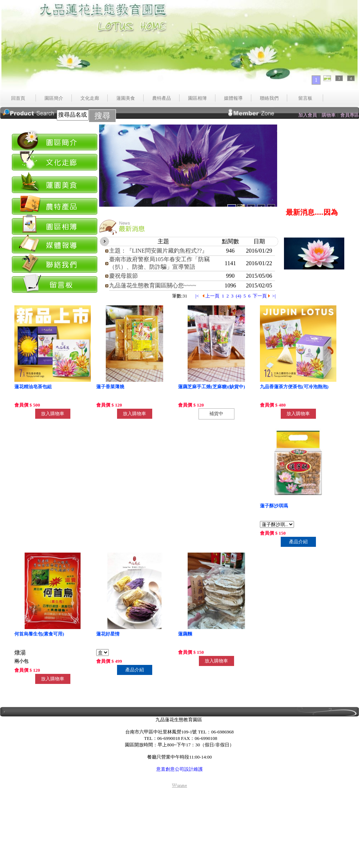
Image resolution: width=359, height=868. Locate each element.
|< (198, 296)
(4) (239, 296)
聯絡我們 (269, 98)
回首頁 (18, 98)
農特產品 (162, 98)
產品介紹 (298, 542)
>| (274, 296)
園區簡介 (54, 98)
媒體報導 (233, 98)
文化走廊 (90, 98)
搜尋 (102, 116)
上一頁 (211, 296)
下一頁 (261, 296)
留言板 (305, 98)
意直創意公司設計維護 (179, 769)
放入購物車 (53, 414)
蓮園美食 (126, 98)
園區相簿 (197, 98)
